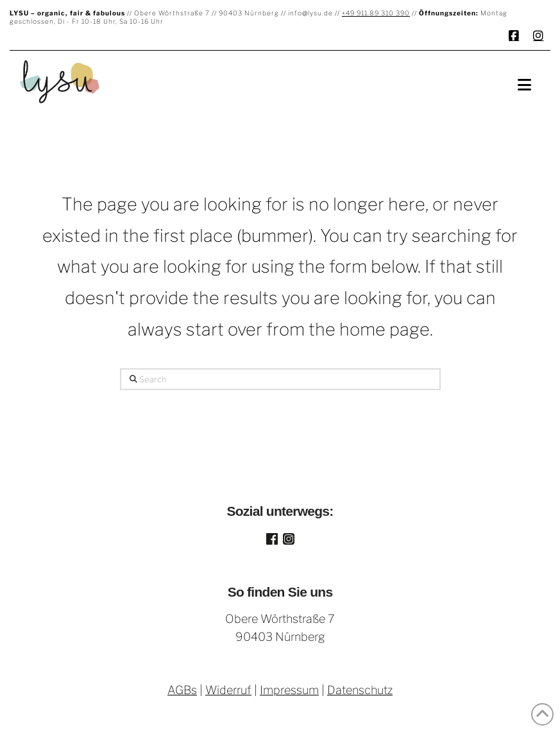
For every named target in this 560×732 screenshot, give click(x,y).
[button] (524, 85)
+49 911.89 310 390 (376, 13)
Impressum (289, 690)
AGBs (182, 690)
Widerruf (228, 690)
